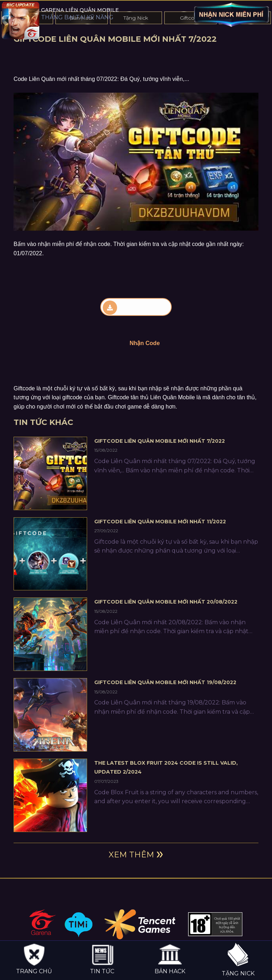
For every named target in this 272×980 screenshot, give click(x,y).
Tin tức (102, 959)
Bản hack (170, 959)
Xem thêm (131, 855)
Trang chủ (34, 959)
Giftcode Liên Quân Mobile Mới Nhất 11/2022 (160, 522)
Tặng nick (238, 960)
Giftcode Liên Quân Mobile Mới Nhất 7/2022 (160, 441)
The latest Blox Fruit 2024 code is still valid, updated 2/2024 (166, 768)
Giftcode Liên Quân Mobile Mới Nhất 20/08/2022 (166, 602)
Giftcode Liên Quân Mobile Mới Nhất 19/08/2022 (165, 682)
